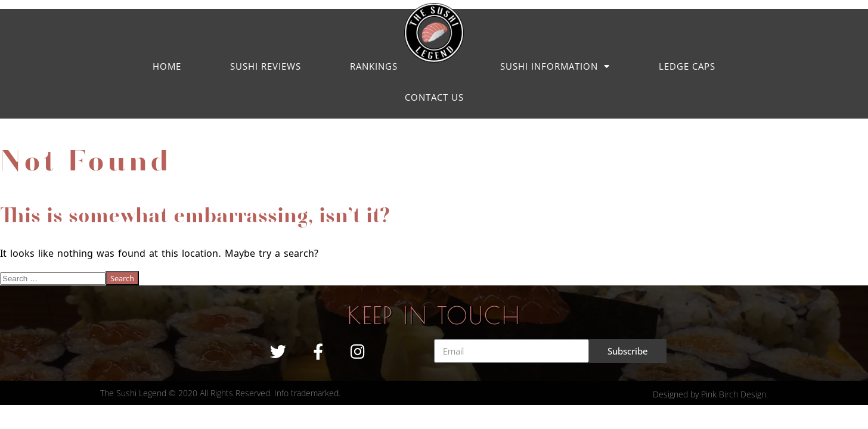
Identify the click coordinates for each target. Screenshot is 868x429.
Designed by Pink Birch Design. (710, 394)
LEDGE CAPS (687, 66)
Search (122, 278)
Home (167, 66)
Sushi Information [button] (555, 66)
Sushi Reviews (266, 66)
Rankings (374, 66)
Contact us (434, 97)
